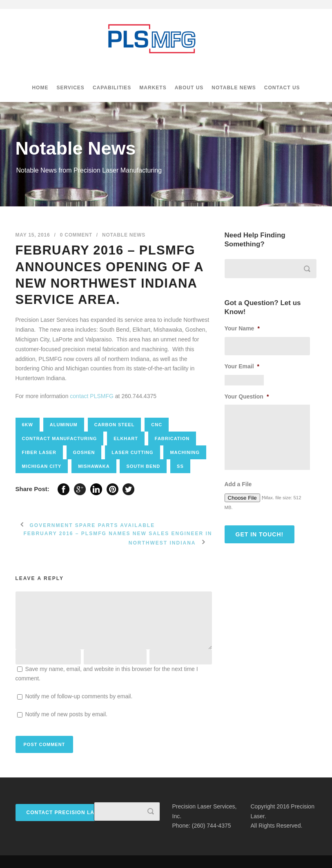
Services (70, 88)
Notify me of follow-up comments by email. (79, 696)
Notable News (234, 88)
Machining (185, 452)
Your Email (242, 366)
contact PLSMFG (92, 396)
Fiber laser (39, 452)
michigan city (42, 466)
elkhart (126, 438)
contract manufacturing (60, 438)
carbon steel (115, 425)
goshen (84, 452)
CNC (157, 425)
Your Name (242, 328)
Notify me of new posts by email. (66, 714)
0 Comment (76, 235)
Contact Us (282, 88)
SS (180, 466)
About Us (189, 88)
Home (40, 88)
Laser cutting (132, 452)
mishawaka (94, 466)
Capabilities (112, 88)
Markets (153, 88)
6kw (28, 425)
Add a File (238, 484)
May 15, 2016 (33, 235)
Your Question (247, 396)
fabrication (172, 438)
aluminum (64, 425)
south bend (143, 466)
